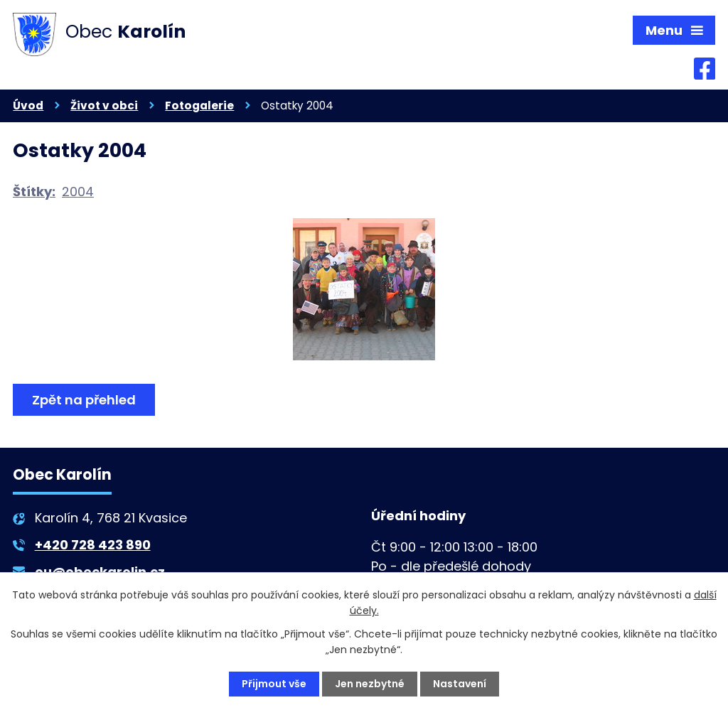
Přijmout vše (274, 684)
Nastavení (460, 684)
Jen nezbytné (370, 684)
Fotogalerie (199, 106)
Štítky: (34, 192)
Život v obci (104, 106)
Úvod (28, 106)
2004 (78, 192)
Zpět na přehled (84, 400)
